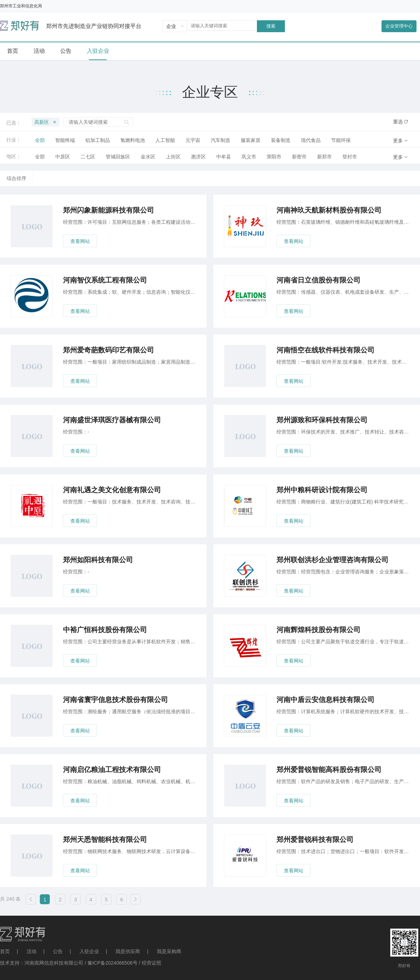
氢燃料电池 (133, 140)
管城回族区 (118, 157)
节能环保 (341, 140)
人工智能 (165, 140)
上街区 (173, 157)
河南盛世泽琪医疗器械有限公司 (112, 420)
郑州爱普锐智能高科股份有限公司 (329, 770)
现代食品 (311, 140)
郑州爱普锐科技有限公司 (315, 839)
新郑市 (324, 157)
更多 (398, 141)
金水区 (148, 157)
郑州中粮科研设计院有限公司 (322, 490)
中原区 (63, 157)
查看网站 (80, 241)
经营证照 (152, 963)
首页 (5, 951)
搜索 (271, 26)
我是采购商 (169, 951)
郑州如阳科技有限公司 (98, 560)
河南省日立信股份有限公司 (318, 280)
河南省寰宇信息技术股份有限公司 (115, 700)
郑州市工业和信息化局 (21, 6)
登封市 (350, 157)
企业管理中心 (399, 26)
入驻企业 (89, 951)
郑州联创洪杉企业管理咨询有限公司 (332, 560)
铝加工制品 (98, 140)
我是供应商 (128, 951)
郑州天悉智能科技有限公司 (105, 839)
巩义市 (249, 157)
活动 (31, 951)
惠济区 (198, 157)
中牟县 (224, 157)
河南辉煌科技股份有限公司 (318, 630)
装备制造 (281, 140)
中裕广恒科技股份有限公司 (105, 630)
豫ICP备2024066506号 (113, 963)
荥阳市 (274, 157)
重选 (398, 122)
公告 (58, 951)
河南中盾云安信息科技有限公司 (325, 700)
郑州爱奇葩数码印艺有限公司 (108, 350)
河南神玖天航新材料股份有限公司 (329, 210)
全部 (40, 140)
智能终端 (65, 140)
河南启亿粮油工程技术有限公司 (112, 770)
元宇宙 (193, 140)
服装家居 (251, 140)
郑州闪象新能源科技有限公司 (108, 210)
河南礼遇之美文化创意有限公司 (112, 490)
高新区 (45, 122)
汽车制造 (220, 140)
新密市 (299, 157)
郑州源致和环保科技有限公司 (322, 420)
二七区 (88, 157)
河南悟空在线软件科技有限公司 (325, 350)
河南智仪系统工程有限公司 (105, 280)
